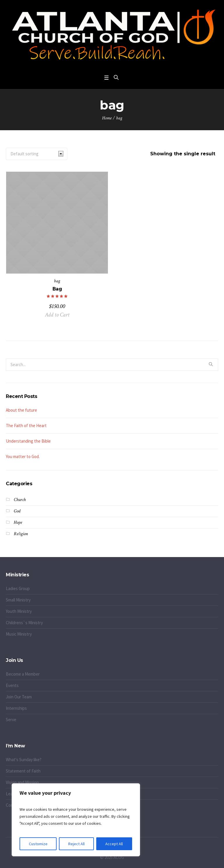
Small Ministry (18, 600)
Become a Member (23, 674)
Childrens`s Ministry (24, 623)
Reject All (76, 844)
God (17, 511)
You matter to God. (23, 456)
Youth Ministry (19, 611)
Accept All (114, 844)
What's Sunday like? (24, 760)
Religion (21, 534)
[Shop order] (37, 154)
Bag (57, 289)
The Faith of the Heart (26, 426)
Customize (38, 844)
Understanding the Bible (28, 441)
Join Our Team (19, 697)
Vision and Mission (22, 782)
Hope (18, 522)
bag (57, 281)
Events (12, 685)
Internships (16, 708)
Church (20, 500)
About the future (21, 410)
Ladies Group (18, 588)
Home (107, 118)
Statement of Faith (23, 771)
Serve (11, 720)
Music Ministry (19, 634)
